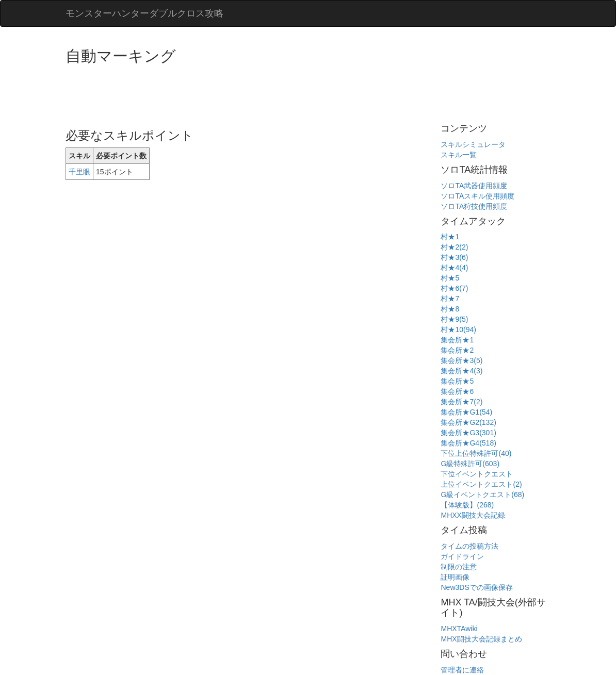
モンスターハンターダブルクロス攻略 (144, 13)
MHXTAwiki (459, 629)
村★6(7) (454, 288)
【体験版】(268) (467, 505)
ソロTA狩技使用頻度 (474, 206)
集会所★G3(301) (468, 433)
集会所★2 (457, 350)
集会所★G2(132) (468, 422)
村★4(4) (454, 268)
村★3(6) (454, 257)
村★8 (450, 309)
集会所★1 (457, 340)
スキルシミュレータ (473, 144)
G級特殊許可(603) (470, 464)
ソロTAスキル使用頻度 (477, 196)
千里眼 (79, 172)
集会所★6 (457, 391)
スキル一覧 (459, 155)
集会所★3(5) (461, 360)
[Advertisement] (253, 93)
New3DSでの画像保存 (476, 587)
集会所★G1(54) (466, 412)
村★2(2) (454, 247)
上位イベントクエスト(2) (481, 484)
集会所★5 (457, 381)
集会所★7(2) (461, 402)
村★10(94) (458, 330)
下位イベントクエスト (477, 474)
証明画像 (455, 577)
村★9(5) (454, 319)
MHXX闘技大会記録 (473, 515)
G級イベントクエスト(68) (482, 495)
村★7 (450, 299)
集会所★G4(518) (468, 443)
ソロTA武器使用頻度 (474, 186)
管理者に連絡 (462, 670)
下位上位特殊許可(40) (476, 453)
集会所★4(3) (461, 371)
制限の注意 (459, 567)
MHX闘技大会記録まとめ (481, 639)
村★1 (450, 237)
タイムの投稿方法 (469, 546)
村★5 (450, 278)
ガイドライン (462, 556)
